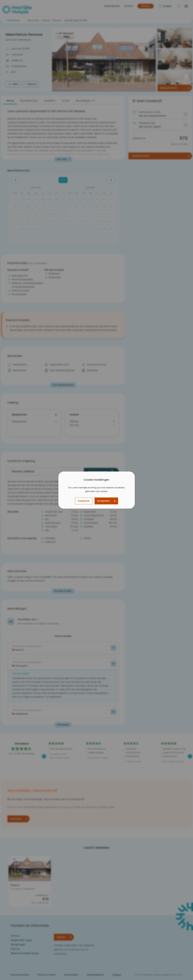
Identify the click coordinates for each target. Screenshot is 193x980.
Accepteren (103, 501)
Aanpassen (84, 501)
